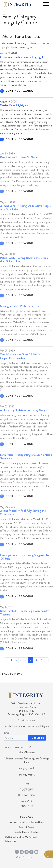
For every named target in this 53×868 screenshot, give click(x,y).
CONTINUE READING (19, 91)
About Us (27, 806)
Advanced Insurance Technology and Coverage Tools (26, 761)
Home (26, 784)
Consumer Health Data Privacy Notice (27, 822)
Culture (26, 801)
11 (41, 660)
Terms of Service (27, 827)
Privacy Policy (26, 817)
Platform (27, 790)
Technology (26, 795)
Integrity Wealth (27, 775)
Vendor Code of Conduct (27, 832)
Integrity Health (26, 768)
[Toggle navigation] (46, 4)
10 (36, 660)
